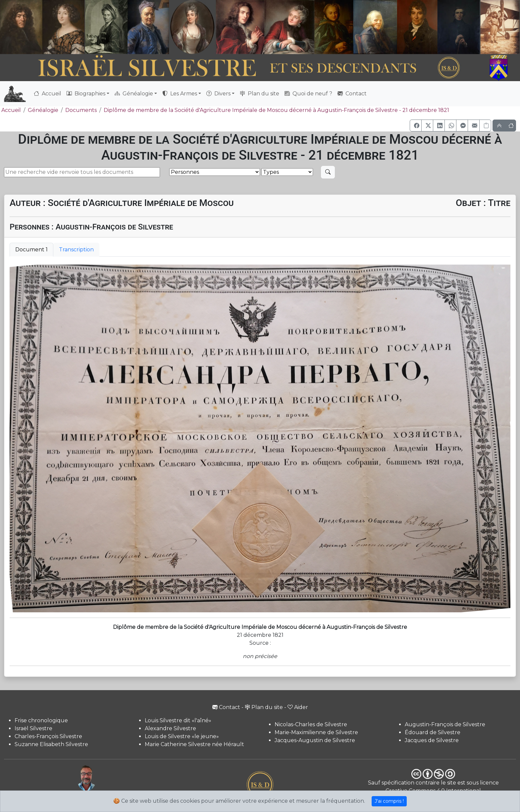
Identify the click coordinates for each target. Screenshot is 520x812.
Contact (352, 94)
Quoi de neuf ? (308, 94)
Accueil (48, 94)
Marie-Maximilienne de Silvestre (316, 732)
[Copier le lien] (485, 126)
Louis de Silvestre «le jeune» (182, 736)
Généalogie (43, 110)
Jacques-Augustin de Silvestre (315, 740)
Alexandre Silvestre (170, 728)
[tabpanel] (260, 439)
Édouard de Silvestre (433, 732)
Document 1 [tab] (31, 250)
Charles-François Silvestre (48, 736)
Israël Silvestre (33, 728)
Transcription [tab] (76, 250)
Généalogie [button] (134, 94)
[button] (416, 126)
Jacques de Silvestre (432, 740)
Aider (298, 707)
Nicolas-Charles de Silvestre (311, 724)
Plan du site (260, 94)
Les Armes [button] (180, 94)
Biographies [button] (86, 94)
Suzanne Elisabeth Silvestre (51, 744)
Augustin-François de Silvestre (445, 724)
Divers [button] (218, 94)
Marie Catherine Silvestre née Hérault (194, 744)
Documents (81, 110)
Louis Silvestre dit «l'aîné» (178, 720)
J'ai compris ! (389, 801)
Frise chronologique (41, 720)
